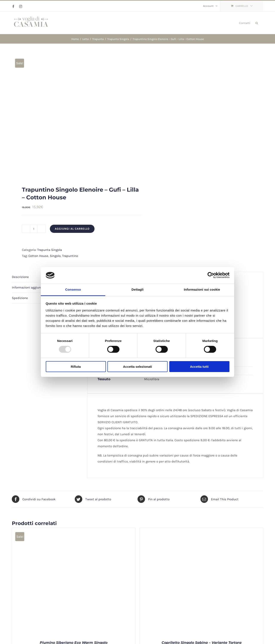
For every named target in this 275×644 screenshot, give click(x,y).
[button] (257, 23)
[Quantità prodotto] (34, 229)
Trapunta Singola (50, 250)
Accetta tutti (199, 367)
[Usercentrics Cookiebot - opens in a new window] (211, 275)
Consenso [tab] (73, 289)
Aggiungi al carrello (72, 229)
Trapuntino (70, 256)
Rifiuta (76, 367)
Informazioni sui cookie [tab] (202, 289)
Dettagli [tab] (137, 289)
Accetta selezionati (137, 367)
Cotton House (38, 256)
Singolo (55, 256)
